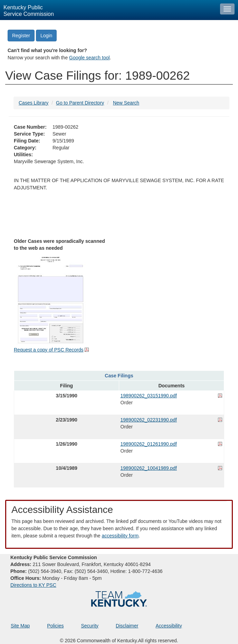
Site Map (20, 626)
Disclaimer (127, 626)
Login (46, 36)
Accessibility (169, 626)
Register (21, 36)
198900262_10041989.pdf (149, 468)
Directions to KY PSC (33, 585)
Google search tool (89, 58)
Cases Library (34, 103)
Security (90, 626)
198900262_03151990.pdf (149, 396)
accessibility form (120, 536)
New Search (126, 103)
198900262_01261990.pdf (149, 444)
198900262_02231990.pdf (149, 420)
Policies (55, 626)
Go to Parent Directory (80, 103)
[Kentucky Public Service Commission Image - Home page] (108, 10)
